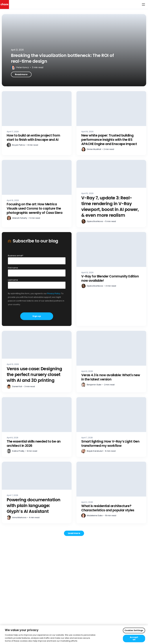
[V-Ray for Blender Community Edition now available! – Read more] (111, 279)
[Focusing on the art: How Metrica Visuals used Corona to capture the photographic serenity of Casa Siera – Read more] (37, 194)
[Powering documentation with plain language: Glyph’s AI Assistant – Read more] (37, 492)
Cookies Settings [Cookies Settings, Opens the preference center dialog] (134, 630)
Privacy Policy (54, 293)
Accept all (134, 638)
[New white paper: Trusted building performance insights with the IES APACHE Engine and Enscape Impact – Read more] (111, 123)
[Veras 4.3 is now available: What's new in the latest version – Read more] (111, 362)
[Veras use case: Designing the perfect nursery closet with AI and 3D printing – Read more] (37, 362)
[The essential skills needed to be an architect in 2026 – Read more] (37, 427)
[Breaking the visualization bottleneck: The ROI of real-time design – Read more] (74, 50)
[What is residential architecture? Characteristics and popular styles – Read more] (111, 492)
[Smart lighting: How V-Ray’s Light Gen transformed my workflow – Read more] (111, 427)
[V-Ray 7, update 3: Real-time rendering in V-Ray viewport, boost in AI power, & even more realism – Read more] (111, 194)
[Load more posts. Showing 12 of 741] (74, 533)
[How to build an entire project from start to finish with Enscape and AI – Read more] (37, 123)
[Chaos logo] (4, 4)
